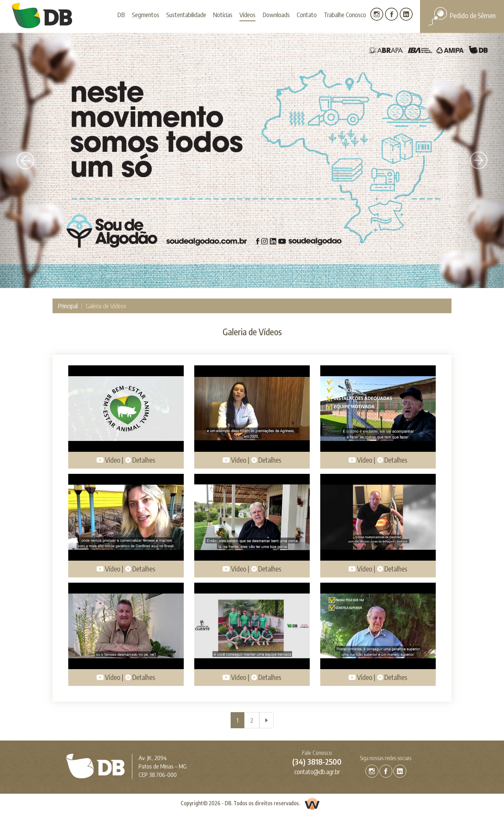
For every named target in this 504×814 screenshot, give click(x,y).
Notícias (223, 15)
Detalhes (140, 460)
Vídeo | (110, 460)
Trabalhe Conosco (345, 15)
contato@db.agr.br (317, 771)
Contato (307, 15)
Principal (68, 306)
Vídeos (247, 15)
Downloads (276, 15)
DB (121, 15)
